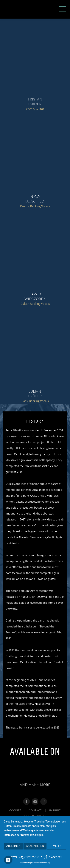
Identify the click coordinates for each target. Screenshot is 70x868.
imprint (55, 810)
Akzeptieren (35, 846)
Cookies (15, 810)
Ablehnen (13, 846)
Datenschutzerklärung (40, 863)
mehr (57, 846)
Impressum (25, 863)
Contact (35, 810)
